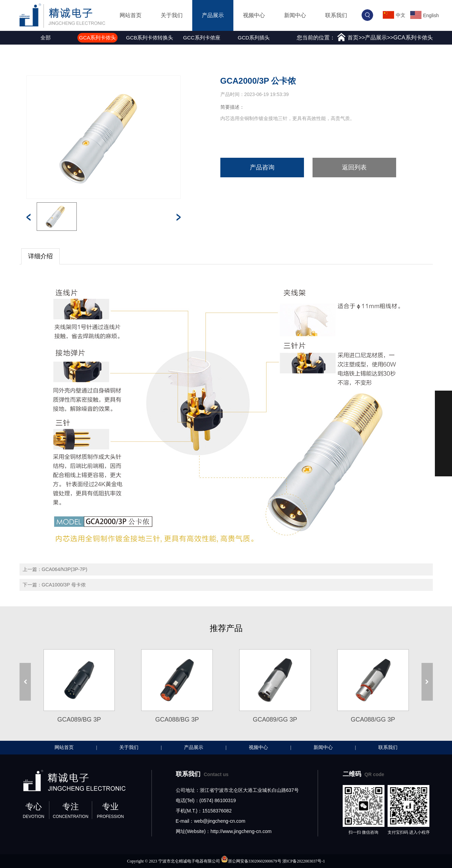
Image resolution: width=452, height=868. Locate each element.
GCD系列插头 (254, 38)
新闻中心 (295, 15)
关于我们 (172, 15)
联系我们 (336, 15)
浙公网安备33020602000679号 (255, 861)
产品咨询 (262, 167)
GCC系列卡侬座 (201, 38)
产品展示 (213, 15)
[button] (21, 38)
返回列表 (354, 167)
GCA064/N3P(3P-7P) (65, 569)
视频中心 (254, 15)
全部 (46, 38)
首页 (353, 38)
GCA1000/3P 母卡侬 (64, 585)
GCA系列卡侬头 (98, 38)
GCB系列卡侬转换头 (150, 38)
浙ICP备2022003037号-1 (304, 861)
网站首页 (131, 15)
